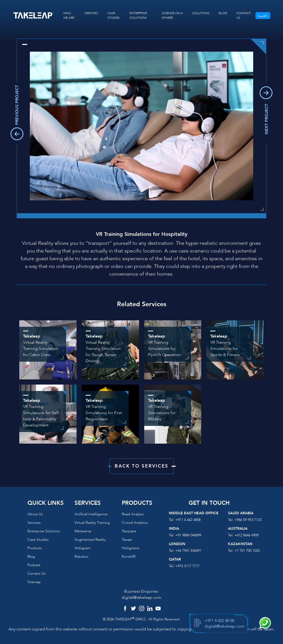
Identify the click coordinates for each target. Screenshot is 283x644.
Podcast (34, 565)
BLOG (223, 13)
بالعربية (263, 16)
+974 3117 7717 (187, 566)
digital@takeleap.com (141, 598)
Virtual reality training (92, 523)
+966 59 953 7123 (248, 520)
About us (35, 514)
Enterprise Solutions (44, 531)
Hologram (83, 548)
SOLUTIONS (201, 13)
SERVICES (91, 13)
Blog (31, 557)
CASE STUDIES (114, 15)
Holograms (131, 548)
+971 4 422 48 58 (219, 621)
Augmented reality (90, 540)
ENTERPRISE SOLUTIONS (138, 15)
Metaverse (83, 531)
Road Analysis (133, 514)
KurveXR (129, 557)
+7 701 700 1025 (247, 551)
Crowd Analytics (135, 523)
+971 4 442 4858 (188, 520)
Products (35, 548)
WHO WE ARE (69, 15)
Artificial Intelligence (91, 514)
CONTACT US (244, 15)
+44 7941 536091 (188, 551)
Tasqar (127, 540)
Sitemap (34, 582)
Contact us (36, 573)
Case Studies (38, 540)
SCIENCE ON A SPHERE (172, 15)
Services (34, 523)
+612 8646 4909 (247, 535)
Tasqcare (129, 531)
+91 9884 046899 (188, 535)
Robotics (81, 557)
